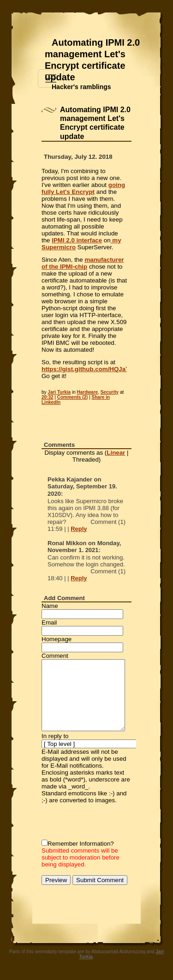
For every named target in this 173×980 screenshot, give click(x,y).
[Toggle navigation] (51, 78)
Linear (116, 453)
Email (49, 622)
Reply (79, 529)
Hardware (88, 392)
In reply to (55, 736)
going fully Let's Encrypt (83, 188)
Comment (55, 656)
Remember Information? (81, 844)
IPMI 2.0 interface (77, 240)
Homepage (57, 639)
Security (110, 392)
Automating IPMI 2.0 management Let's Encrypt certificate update (92, 60)
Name (50, 606)
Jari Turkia (59, 392)
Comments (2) (73, 397)
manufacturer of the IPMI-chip (83, 263)
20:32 (48, 397)
